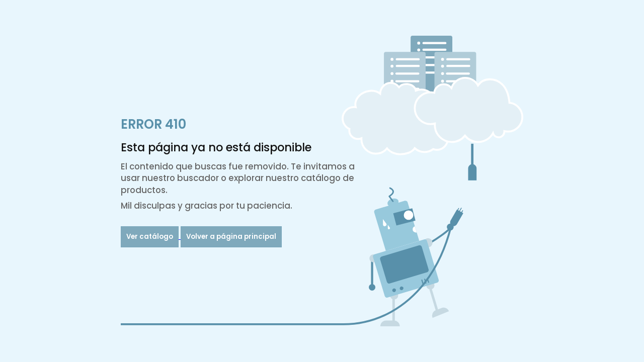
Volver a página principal (231, 237)
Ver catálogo (150, 237)
